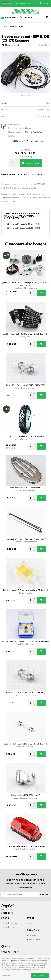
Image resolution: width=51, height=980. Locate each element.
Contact (32, 935)
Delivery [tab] (37, 175)
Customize (8, 975)
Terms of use (35, 939)
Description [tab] (8, 175)
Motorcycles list (11, 45)
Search (26, 18)
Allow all (40, 975)
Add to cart (33, 163)
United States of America (19, 3)
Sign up (44, 894)
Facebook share (36, 141)
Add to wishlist (19, 141)
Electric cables (17, 26)
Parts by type (9, 927)
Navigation (10, 18)
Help (31, 923)
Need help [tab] (24, 175)
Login (44, 3)
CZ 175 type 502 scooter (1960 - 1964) (23, 228)
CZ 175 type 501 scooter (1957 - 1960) (23, 224)
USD (36, 3)
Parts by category (11, 923)
